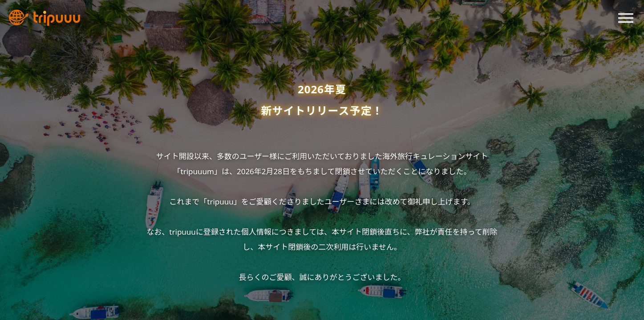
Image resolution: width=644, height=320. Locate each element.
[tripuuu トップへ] (45, 18)
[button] (626, 16)
